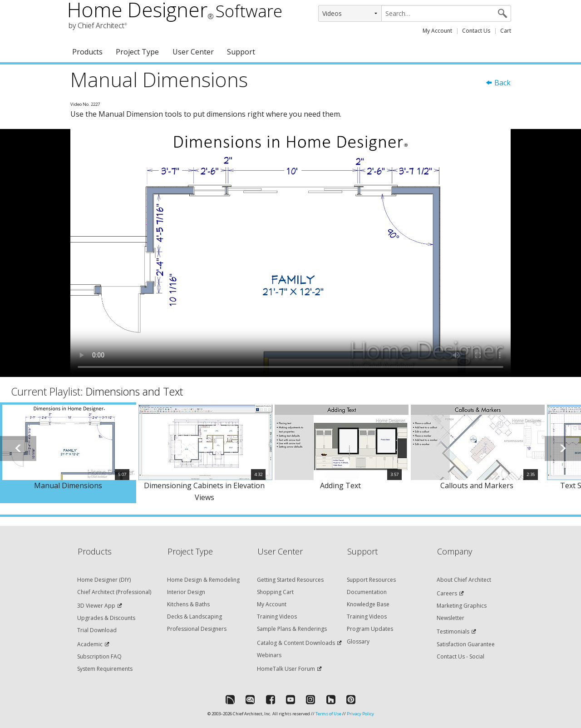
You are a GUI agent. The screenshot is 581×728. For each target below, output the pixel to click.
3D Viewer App (96, 606)
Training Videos (277, 617)
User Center (193, 52)
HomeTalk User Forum (286, 669)
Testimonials (453, 631)
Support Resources (371, 580)
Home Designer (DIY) (104, 580)
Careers (447, 593)
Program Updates (370, 629)
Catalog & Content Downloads (296, 643)
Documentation (367, 592)
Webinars (269, 655)
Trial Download (97, 630)
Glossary (358, 641)
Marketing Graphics (462, 606)
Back (498, 83)
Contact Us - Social (460, 656)
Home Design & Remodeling (203, 580)
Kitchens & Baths (188, 604)
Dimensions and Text (134, 391)
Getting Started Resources (290, 580)
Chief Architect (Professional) (114, 592)
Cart (506, 31)
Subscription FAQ (99, 656)
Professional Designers (197, 629)
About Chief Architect (464, 580)
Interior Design (186, 592)
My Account (437, 31)
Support (241, 52)
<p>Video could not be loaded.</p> (290, 253)
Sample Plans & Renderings (292, 629)
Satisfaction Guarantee (466, 644)
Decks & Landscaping (194, 617)
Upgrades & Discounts (106, 618)
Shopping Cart (275, 592)
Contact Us (476, 31)
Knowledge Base (368, 604)
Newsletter (451, 618)
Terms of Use (328, 714)
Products (87, 52)
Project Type (137, 52)
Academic (90, 644)
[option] (68, 453)
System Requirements (105, 669)
